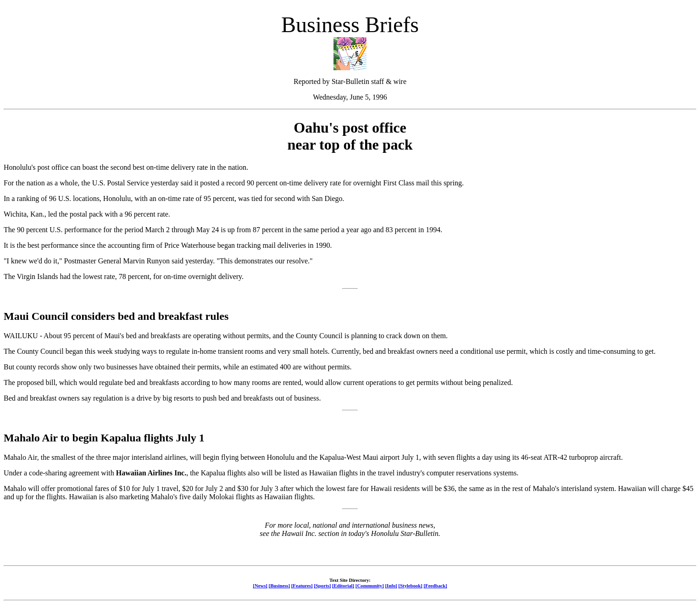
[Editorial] (343, 586)
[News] (260, 586)
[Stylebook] (410, 586)
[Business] (279, 586)
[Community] (370, 586)
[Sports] (322, 586)
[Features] (302, 586)
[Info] (391, 586)
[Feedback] (435, 586)
